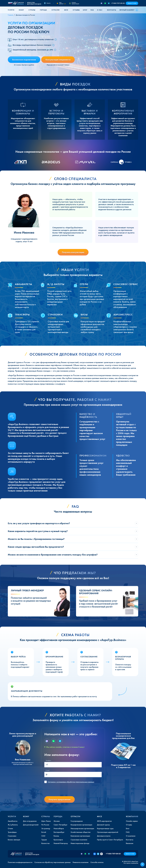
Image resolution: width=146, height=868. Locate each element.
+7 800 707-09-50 (118, 3)
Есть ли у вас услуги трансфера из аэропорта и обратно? (39, 523)
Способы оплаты (97, 862)
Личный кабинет (127, 10)
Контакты (112, 10)
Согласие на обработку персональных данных (53, 862)
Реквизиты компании (81, 862)
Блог (85, 10)
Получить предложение (60, 799)
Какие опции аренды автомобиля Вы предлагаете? (36, 547)
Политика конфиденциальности (20, 862)
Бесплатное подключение (24, 60)
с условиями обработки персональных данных (71, 782)
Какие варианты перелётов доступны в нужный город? (38, 531)
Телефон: (48, 760)
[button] (12, 10)
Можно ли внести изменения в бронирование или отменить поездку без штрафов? (53, 555)
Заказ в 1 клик (132, 3)
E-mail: (48, 770)
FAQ (92, 10)
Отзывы (76, 10)
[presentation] (60, 791)
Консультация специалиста (58, 60)
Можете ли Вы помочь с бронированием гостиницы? (36, 539)
